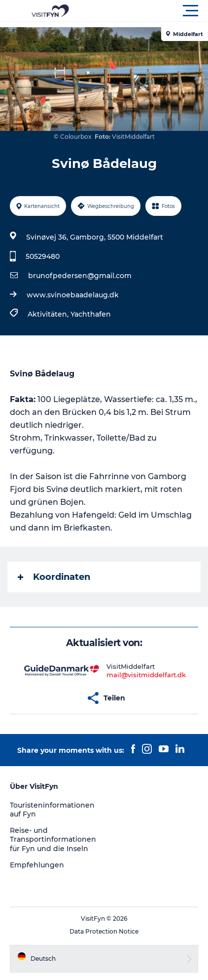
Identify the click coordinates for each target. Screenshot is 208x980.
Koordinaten (54, 577)
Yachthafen (91, 314)
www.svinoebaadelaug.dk (73, 295)
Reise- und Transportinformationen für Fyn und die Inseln (53, 839)
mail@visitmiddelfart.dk (146, 675)
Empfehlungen (37, 865)
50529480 (43, 256)
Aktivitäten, (49, 314)
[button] (148, 11)
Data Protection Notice (104, 931)
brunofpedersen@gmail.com (80, 276)
